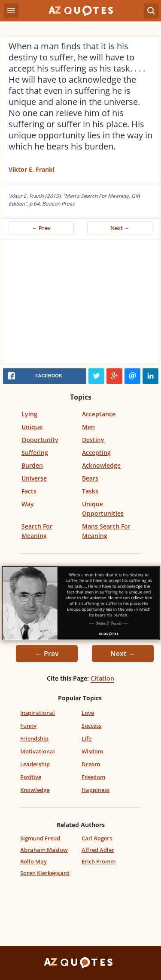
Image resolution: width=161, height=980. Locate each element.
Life (87, 738)
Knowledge (35, 790)
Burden (32, 465)
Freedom (93, 777)
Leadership (35, 764)
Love (88, 713)
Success (91, 726)
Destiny (93, 440)
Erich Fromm (99, 861)
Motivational (38, 751)
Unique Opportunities (103, 509)
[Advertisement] (80, 304)
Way (28, 504)
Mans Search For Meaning (106, 531)
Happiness (96, 790)
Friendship (34, 738)
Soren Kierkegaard (45, 873)
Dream (91, 764)
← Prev (41, 228)
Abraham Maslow (44, 850)
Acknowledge (101, 465)
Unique (32, 427)
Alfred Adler (98, 850)
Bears (90, 478)
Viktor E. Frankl (32, 169)
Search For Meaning (37, 531)
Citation (102, 678)
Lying (29, 414)
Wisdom (92, 751)
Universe (34, 478)
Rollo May (33, 861)
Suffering (35, 453)
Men (88, 427)
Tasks (90, 491)
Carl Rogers (97, 838)
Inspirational (38, 713)
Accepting (96, 453)
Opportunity (40, 440)
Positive (31, 777)
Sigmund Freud (40, 838)
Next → (120, 228)
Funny (28, 726)
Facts (29, 491)
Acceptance (99, 414)
